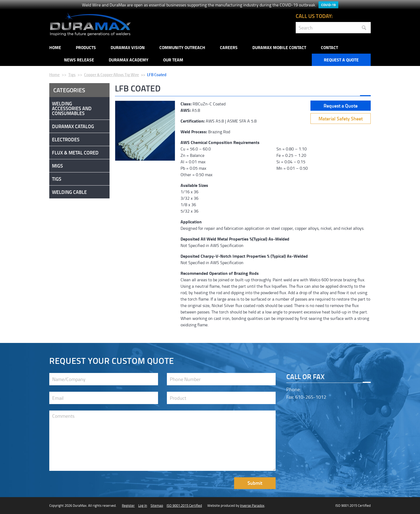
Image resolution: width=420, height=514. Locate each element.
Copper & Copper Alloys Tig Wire (112, 75)
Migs (57, 166)
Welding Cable (69, 192)
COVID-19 (328, 5)
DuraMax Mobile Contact (279, 47)
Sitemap (157, 505)
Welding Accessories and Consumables (72, 108)
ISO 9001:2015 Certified (184, 505)
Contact (329, 47)
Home (55, 47)
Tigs (72, 75)
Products (86, 47)
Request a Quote (341, 60)
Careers (229, 47)
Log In (143, 505)
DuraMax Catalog (73, 126)
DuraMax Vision (128, 47)
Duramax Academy (129, 60)
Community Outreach (182, 47)
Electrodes (66, 139)
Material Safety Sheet (341, 119)
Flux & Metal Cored (75, 153)
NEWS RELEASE (79, 60)
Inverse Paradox (252, 505)
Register (128, 505)
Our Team (173, 60)
